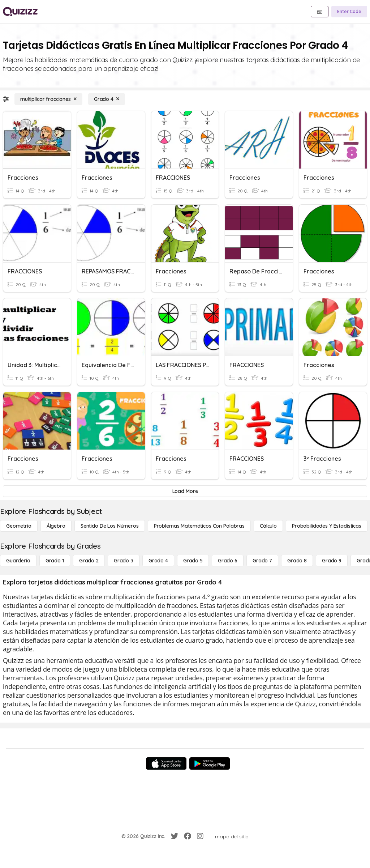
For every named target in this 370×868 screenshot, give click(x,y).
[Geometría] (19, 526)
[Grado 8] (297, 561)
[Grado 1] (55, 561)
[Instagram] (200, 836)
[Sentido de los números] (110, 526)
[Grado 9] (332, 561)
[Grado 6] (228, 561)
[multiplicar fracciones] (48, 99)
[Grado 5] (193, 561)
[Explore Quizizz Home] (20, 12)
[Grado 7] (262, 561)
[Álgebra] (56, 526)
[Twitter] (175, 836)
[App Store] (166, 763)
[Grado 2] (89, 561)
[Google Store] (210, 763)
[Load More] (185, 491)
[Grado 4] (107, 99)
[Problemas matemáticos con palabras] (199, 526)
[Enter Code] (349, 12)
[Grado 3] (124, 561)
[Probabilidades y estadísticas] (327, 526)
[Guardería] (18, 561)
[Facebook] (188, 836)
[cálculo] (268, 526)
